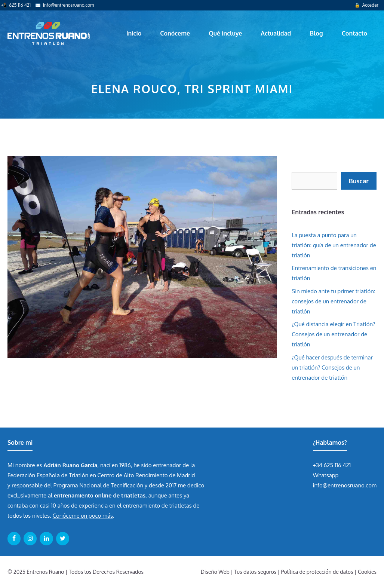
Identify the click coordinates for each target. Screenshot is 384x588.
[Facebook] (14, 539)
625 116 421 (20, 5)
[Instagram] (30, 539)
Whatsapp (326, 475)
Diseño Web (215, 572)
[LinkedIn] (46, 539)
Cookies (367, 572)
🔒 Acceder (366, 5)
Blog (316, 33)
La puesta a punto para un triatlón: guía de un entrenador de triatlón (334, 245)
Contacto (354, 33)
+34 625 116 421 (332, 465)
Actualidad (276, 33)
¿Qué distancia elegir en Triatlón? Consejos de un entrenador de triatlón (333, 334)
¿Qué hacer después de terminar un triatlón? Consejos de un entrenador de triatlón (332, 367)
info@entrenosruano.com (68, 5)
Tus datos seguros (255, 572)
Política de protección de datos (317, 572)
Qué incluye (225, 33)
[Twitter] (63, 539)
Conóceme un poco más (83, 516)
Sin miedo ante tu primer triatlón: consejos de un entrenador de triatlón (333, 301)
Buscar (359, 181)
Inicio (134, 33)
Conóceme (175, 33)
